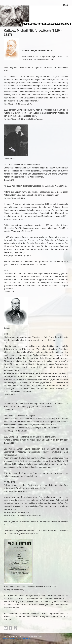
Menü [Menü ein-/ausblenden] (66, 5)
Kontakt (14, 636)
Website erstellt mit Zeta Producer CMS (17, 639)
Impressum (22, 636)
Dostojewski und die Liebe (37, 636)
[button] (6, 628)
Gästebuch (6, 636)
